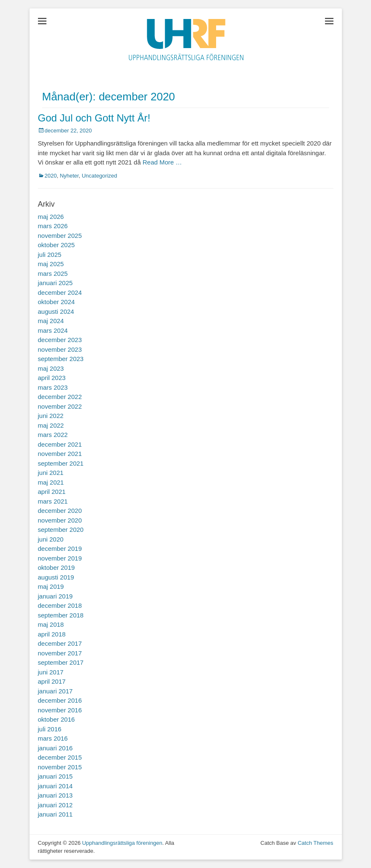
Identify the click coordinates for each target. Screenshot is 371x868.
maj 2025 (51, 264)
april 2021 (52, 492)
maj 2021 (51, 482)
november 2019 (60, 558)
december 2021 (60, 444)
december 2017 (60, 643)
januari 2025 (56, 283)
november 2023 (60, 349)
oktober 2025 (57, 245)
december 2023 (60, 340)
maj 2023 (51, 368)
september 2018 (61, 615)
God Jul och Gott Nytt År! (94, 118)
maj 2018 (51, 624)
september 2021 (61, 463)
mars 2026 (53, 226)
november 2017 (60, 653)
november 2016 (60, 710)
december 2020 (60, 511)
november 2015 (60, 767)
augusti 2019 (56, 577)
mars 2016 (53, 738)
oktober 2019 (57, 567)
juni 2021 (51, 473)
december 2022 (60, 397)
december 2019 (60, 549)
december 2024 (60, 292)
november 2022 (60, 406)
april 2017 (52, 681)
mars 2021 (53, 501)
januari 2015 (56, 776)
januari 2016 (56, 748)
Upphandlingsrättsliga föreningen (122, 843)
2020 (51, 176)
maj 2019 (51, 586)
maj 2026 (51, 217)
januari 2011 (56, 814)
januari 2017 (56, 691)
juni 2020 (51, 539)
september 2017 (61, 662)
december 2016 (60, 700)
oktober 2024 (57, 302)
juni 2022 (51, 416)
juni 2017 (51, 672)
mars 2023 (53, 387)
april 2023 (52, 378)
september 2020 (61, 530)
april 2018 (52, 634)
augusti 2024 (56, 311)
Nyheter (69, 176)
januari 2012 (56, 805)
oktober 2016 (57, 719)
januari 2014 (56, 786)
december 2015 (60, 757)
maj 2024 (51, 321)
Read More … (162, 162)
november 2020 (60, 520)
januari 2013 (56, 795)
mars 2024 (53, 330)
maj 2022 (51, 425)
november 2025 (60, 236)
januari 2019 (56, 596)
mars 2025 (53, 274)
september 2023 (61, 359)
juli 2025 (50, 255)
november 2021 (60, 454)
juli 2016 (50, 729)
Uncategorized (100, 176)
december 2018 (60, 605)
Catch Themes (315, 843)
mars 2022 (53, 435)
